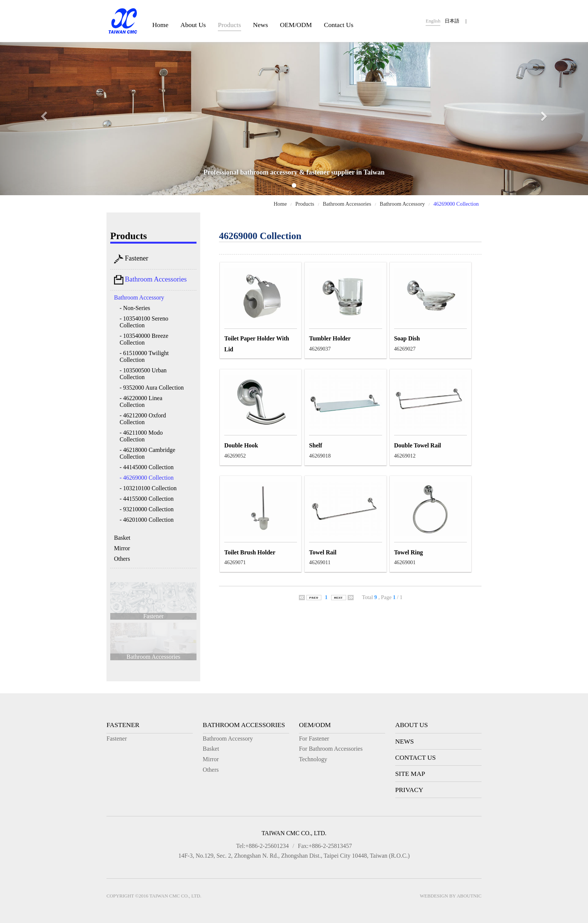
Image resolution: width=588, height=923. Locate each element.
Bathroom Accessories (347, 204)
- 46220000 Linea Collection (141, 401)
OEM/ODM (296, 25)
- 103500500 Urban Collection (143, 374)
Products (229, 25)
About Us (193, 25)
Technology (313, 759)
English (433, 21)
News (261, 25)
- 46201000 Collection (147, 520)
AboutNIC (469, 896)
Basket (122, 538)
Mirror (122, 548)
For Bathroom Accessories (331, 749)
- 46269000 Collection (147, 478)
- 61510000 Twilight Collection (144, 356)
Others (122, 559)
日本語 (452, 21)
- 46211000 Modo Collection (141, 436)
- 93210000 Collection (147, 509)
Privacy (409, 790)
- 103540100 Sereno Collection (144, 322)
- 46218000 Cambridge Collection (147, 453)
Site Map (410, 774)
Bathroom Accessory (402, 204)
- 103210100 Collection (148, 488)
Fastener (131, 259)
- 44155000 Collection (147, 499)
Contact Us (339, 25)
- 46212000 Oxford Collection (143, 419)
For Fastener (314, 739)
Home (160, 25)
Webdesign (434, 896)
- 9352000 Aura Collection (152, 388)
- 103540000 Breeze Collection (144, 339)
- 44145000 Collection (147, 467)
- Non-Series (135, 308)
